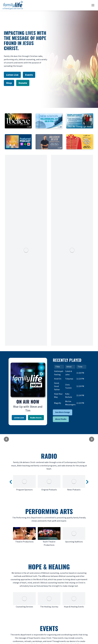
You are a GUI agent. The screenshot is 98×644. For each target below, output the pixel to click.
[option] (24, 483)
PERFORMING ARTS (49, 511)
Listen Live (19, 418)
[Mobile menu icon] (93, 5)
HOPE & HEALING (49, 567)
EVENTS (49, 628)
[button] (11, 482)
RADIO (49, 456)
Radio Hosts (36, 418)
